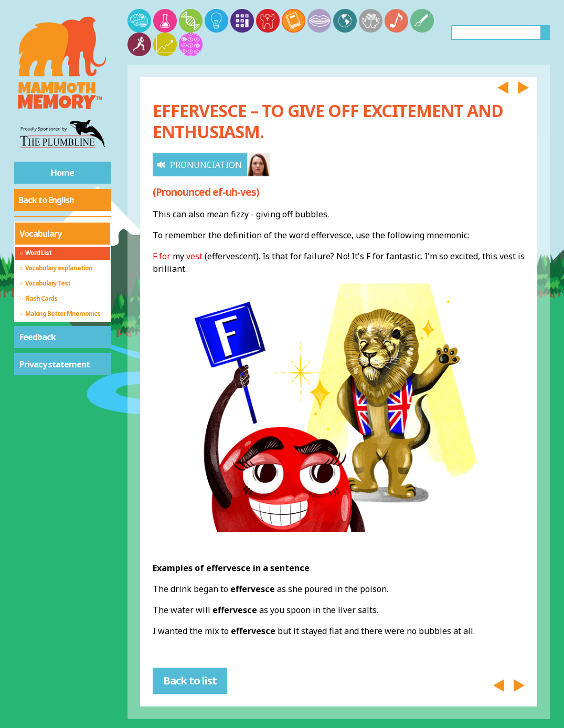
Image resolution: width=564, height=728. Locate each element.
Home (62, 173)
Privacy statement (55, 364)
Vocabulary (40, 234)
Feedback (38, 337)
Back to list (190, 680)
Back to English (46, 200)
